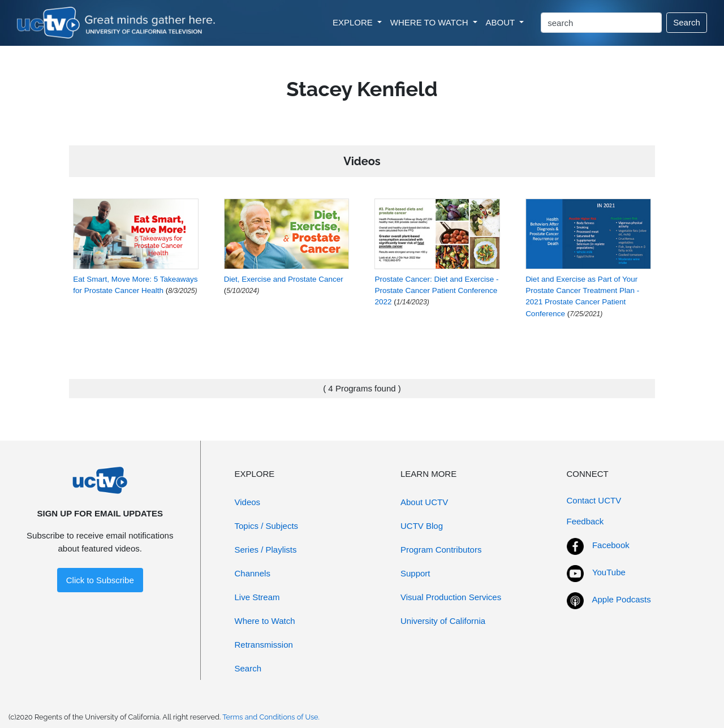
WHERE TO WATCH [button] (430, 22)
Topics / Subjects (267, 526)
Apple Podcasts (622, 599)
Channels (253, 573)
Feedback (585, 521)
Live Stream (257, 597)
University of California (443, 621)
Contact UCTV (594, 500)
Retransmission (264, 645)
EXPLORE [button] (354, 22)
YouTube (609, 572)
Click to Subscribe (100, 580)
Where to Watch (265, 621)
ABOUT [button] (502, 22)
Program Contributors (441, 550)
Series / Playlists (266, 550)
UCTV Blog (422, 526)
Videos (248, 502)
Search (687, 22)
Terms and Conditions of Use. (271, 717)
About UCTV (424, 502)
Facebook (611, 545)
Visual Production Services (451, 597)
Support (415, 573)
